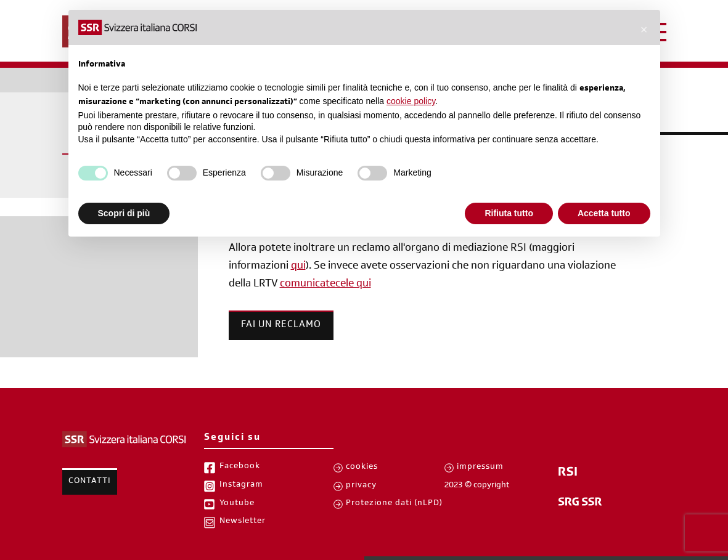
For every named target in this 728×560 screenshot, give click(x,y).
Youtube (237, 504)
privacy (361, 486)
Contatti (90, 482)
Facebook (240, 467)
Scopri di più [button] (124, 213)
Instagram (241, 485)
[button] (644, 30)
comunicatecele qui (325, 285)
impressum (480, 468)
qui (298, 267)
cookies (362, 468)
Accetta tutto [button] (604, 213)
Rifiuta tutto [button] (509, 213)
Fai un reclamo (281, 325)
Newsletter (243, 522)
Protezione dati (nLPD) (394, 504)
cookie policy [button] (411, 101)
